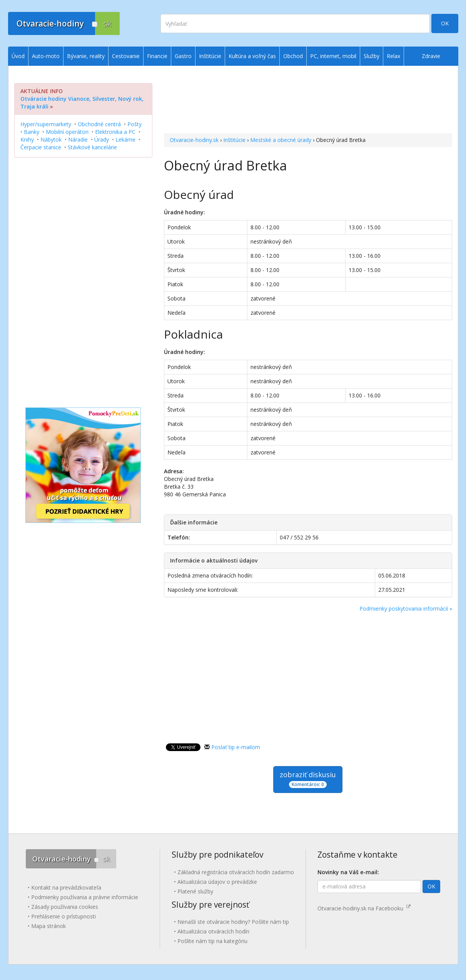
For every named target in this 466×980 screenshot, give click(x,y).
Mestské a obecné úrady (281, 140)
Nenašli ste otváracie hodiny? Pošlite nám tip (233, 922)
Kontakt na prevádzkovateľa (66, 887)
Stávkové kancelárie (92, 147)
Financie (157, 56)
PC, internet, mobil (333, 56)
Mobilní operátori (67, 132)
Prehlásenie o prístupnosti (63, 916)
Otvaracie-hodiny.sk (194, 140)
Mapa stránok (48, 926)
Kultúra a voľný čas (252, 56)
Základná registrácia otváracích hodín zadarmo (236, 872)
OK (445, 23)
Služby (372, 56)
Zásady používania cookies (65, 907)
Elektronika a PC (115, 132)
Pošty (134, 124)
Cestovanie (126, 56)
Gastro (183, 56)
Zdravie (431, 56)
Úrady (102, 139)
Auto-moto (46, 56)
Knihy (27, 139)
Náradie (78, 139)
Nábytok (51, 139)
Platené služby (195, 891)
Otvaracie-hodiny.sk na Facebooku (364, 908)
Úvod (18, 56)
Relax (393, 56)
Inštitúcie (234, 140)
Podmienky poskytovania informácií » (406, 609)
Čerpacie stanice (41, 147)
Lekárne (125, 139)
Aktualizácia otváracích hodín (213, 931)
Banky (32, 132)
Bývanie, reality (86, 56)
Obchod (293, 56)
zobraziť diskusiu (308, 779)
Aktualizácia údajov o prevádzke (217, 882)
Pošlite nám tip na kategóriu (212, 941)
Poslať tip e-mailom (236, 747)
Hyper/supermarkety (46, 124)
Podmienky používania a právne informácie (85, 897)
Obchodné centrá (99, 124)
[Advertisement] (308, 100)
